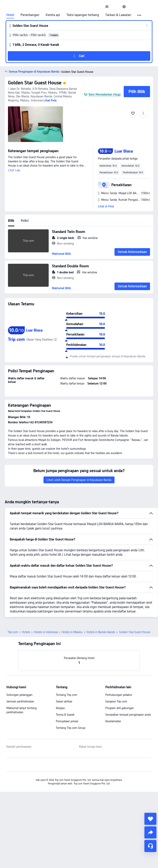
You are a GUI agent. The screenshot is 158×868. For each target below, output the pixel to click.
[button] (116, 7)
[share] (150, 832)
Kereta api (53, 15)
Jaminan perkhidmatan (20, 701)
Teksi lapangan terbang (83, 15)
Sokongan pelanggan (19, 695)
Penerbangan (30, 15)
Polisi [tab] (25, 221)
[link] (107, 7)
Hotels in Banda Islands (101, 632)
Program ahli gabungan (120, 708)
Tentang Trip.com (67, 695)
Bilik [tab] (11, 221)
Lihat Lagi (14, 170)
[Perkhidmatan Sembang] (150, 846)
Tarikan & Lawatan (118, 15)
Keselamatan (113, 721)
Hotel (10, 15)
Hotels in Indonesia (46, 632)
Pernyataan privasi (67, 721)
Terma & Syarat (65, 715)
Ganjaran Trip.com (116, 701)
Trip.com (13, 632)
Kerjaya (60, 708)
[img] (36, 124)
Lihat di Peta (106, 206)
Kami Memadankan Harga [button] (105, 94)
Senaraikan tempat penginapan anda (128, 715)
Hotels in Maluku (72, 632)
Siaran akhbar (64, 701)
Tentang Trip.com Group (71, 728)
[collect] (150, 819)
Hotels (26, 632)
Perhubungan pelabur (119, 695)
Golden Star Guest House (35, 83)
